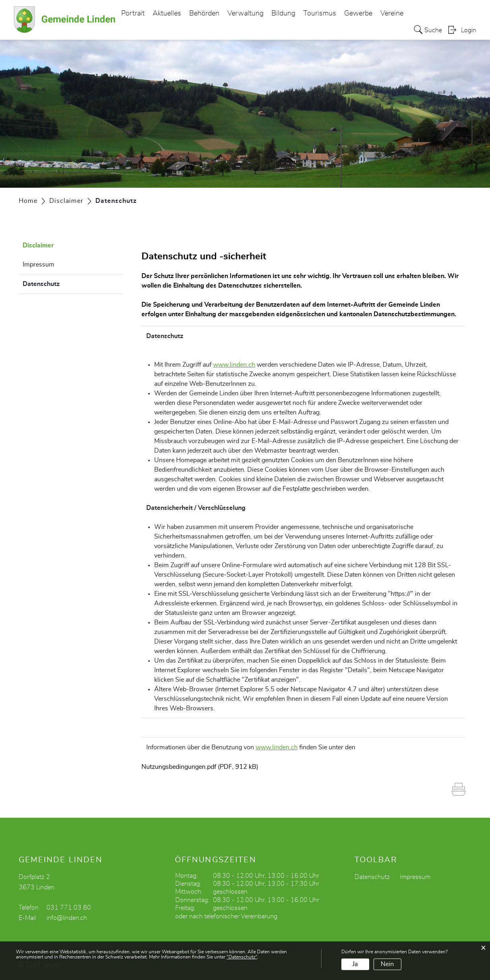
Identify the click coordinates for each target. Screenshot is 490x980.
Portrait (133, 14)
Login (469, 30)
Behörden (204, 14)
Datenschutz (61, 283)
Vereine (392, 14)
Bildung (283, 14)
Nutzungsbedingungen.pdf (179, 767)
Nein (387, 964)
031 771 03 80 (69, 908)
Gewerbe (358, 14)
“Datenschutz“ (242, 957)
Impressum (39, 264)
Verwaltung (245, 14)
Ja (355, 964)
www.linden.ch (234, 365)
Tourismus (320, 14)
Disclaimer (38, 245)
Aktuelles (167, 14)
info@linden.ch (67, 918)
